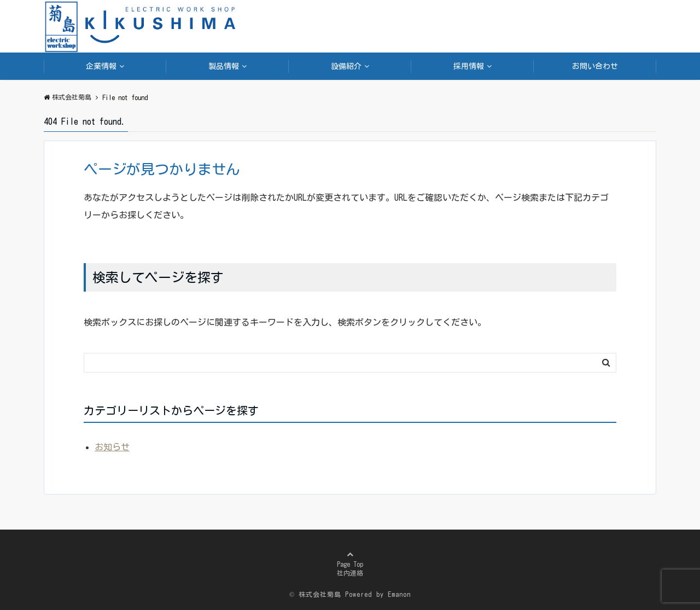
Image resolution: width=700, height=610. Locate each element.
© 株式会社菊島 (315, 594)
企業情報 (101, 66)
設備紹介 (346, 66)
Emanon (399, 594)
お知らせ (112, 447)
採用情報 (469, 66)
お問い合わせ (595, 66)
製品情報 (224, 66)
